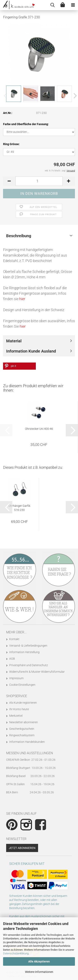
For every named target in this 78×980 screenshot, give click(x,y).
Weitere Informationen (39, 972)
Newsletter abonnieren (24, 722)
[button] (74, 96)
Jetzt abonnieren (22, 848)
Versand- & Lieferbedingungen (28, 646)
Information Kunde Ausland (31, 351)
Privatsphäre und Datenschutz (29, 665)
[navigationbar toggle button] (73, 5)
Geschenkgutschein (22, 729)
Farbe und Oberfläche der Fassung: (26, 124)
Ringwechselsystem (22, 735)
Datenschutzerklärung (16, 953)
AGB (12, 659)
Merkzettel (16, 716)
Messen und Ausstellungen (29, 753)
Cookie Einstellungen (22, 685)
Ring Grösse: (11, 144)
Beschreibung (19, 236)
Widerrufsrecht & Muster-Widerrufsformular (37, 672)
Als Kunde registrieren (23, 703)
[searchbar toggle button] (52, 5)
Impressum (16, 678)
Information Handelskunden (27, 742)
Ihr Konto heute (19, 709)
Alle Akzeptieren (39, 961)
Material (14, 341)
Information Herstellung (24, 652)
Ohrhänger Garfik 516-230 (19, 508)
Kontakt (14, 639)
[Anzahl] (39, 181)
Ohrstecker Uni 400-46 (39, 429)
